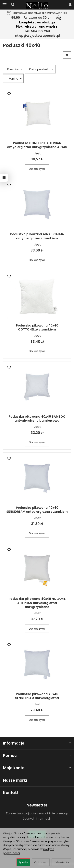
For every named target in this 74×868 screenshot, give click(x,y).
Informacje (37, 743)
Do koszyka (37, 169)
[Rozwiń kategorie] (5, 5)
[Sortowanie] (67, 55)
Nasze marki (37, 780)
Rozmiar (15, 69)
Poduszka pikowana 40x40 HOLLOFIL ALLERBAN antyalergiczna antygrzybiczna (37, 603)
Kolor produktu (41, 69)
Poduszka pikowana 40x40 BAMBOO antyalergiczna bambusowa (37, 419)
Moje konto (37, 768)
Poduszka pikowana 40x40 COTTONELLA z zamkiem (37, 327)
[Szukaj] (13, 5)
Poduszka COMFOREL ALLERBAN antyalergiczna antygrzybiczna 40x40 (37, 145)
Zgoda (23, 862)
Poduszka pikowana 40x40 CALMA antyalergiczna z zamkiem (37, 236)
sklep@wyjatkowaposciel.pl (37, 36)
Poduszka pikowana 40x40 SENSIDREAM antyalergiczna (37, 696)
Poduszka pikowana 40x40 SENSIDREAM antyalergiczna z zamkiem (37, 510)
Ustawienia (61, 862)
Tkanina (14, 79)
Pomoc (37, 756)
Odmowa (41, 862)
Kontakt (11, 793)
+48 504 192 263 (37, 31)
